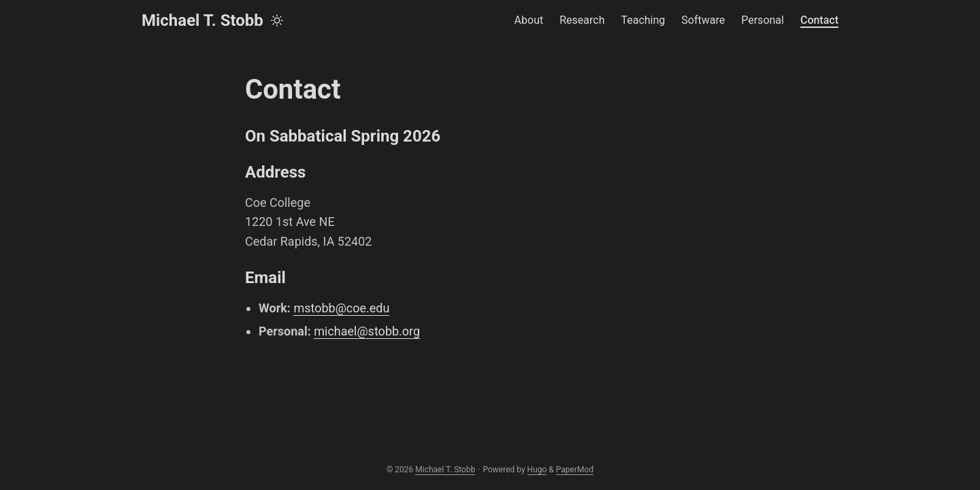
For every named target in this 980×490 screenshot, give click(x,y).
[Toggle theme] (277, 20)
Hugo (537, 470)
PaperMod (575, 470)
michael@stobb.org (367, 331)
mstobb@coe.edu (341, 308)
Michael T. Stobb (202, 20)
